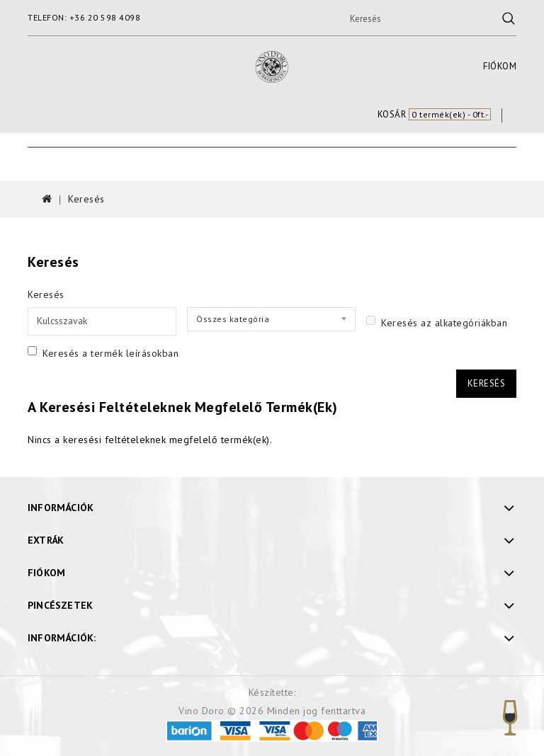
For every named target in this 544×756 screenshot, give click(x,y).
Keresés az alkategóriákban (437, 322)
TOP (510, 718)
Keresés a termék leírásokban (103, 353)
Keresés (86, 199)
